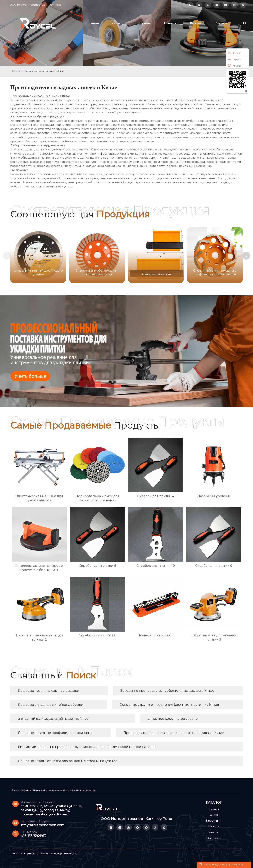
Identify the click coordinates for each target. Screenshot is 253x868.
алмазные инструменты (33, 790)
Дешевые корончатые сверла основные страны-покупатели (69, 761)
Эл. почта (235, 53)
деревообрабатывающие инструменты (73, 790)
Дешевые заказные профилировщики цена (55, 733)
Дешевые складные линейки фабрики (51, 705)
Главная (16, 71)
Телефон (234, 59)
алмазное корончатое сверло (173, 719)
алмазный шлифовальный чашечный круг (54, 719)
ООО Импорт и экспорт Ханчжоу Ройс (35, 5)
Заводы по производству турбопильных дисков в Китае (167, 691)
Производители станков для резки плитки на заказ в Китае (174, 733)
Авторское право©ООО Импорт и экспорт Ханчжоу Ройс (46, 853)
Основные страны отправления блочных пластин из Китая (169, 705)
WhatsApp (235, 66)
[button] (246, 256)
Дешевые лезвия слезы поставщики (49, 691)
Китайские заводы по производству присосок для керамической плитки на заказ (87, 747)
